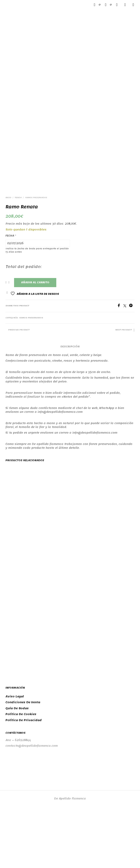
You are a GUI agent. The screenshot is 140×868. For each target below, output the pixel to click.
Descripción (70, 404)
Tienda (18, 255)
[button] (97, 5)
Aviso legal (15, 754)
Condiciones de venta (23, 759)
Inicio (8, 255)
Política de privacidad (24, 777)
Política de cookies (21, 771)
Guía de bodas (17, 766)
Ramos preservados (36, 255)
